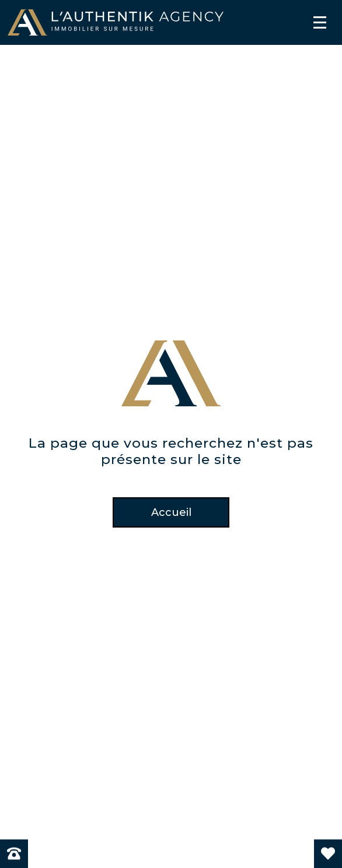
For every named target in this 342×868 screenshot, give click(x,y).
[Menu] (320, 23)
